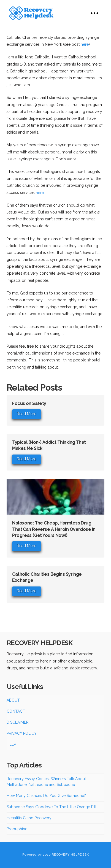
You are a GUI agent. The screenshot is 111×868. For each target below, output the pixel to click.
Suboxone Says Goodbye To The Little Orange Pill (52, 807)
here (85, 44)
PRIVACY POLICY (22, 733)
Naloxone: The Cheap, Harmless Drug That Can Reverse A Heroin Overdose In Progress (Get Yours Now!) (54, 529)
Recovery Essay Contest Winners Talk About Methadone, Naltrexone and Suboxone (46, 782)
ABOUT (13, 700)
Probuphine (17, 829)
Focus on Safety (29, 403)
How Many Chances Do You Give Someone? (46, 796)
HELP (11, 744)
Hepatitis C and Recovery (29, 818)
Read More (27, 414)
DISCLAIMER (18, 722)
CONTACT (16, 711)
